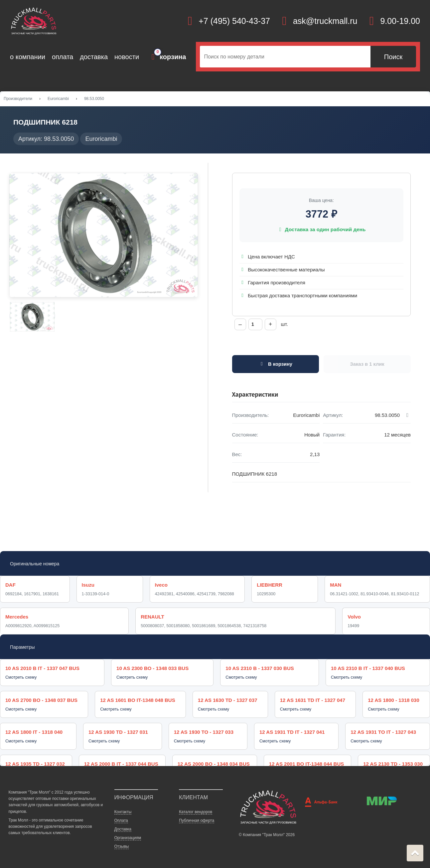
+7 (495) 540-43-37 (234, 21)
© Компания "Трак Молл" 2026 (267, 829)
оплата (63, 57)
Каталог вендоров (196, 806)
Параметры (22, 649)
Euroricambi (58, 99)
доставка (94, 57)
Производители (18, 99)
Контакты (123, 806)
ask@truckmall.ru (325, 21)
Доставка (123, 823)
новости (127, 57)
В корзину (276, 365)
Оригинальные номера (35, 565)
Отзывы (122, 841)
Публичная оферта (197, 815)
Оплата (121, 815)
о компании (28, 57)
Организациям (128, 832)
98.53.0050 (94, 99)
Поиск (393, 57)
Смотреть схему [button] (21, 679)
